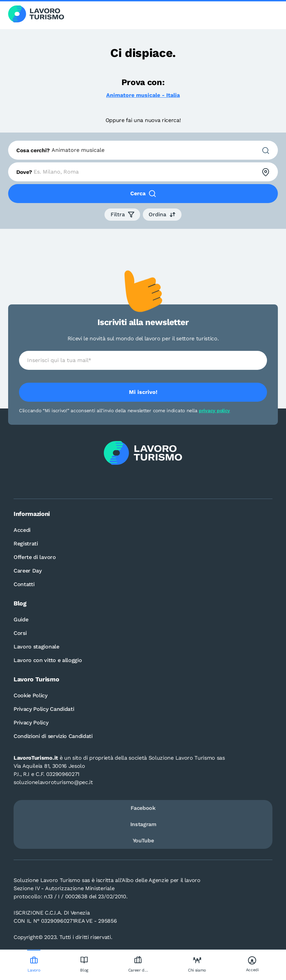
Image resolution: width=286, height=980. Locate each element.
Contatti (24, 584)
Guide (21, 619)
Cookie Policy (31, 695)
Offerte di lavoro (35, 557)
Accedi (22, 530)
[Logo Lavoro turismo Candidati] (36, 15)
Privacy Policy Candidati (44, 709)
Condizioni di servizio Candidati (53, 736)
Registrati (26, 544)
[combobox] (143, 150)
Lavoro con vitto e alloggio (48, 660)
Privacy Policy (31, 723)
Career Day (28, 571)
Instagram (143, 824)
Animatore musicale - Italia (143, 95)
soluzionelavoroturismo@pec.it (53, 782)
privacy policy (214, 411)
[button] (122, 215)
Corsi (20, 633)
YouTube (143, 841)
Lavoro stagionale (36, 647)
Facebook (143, 808)
